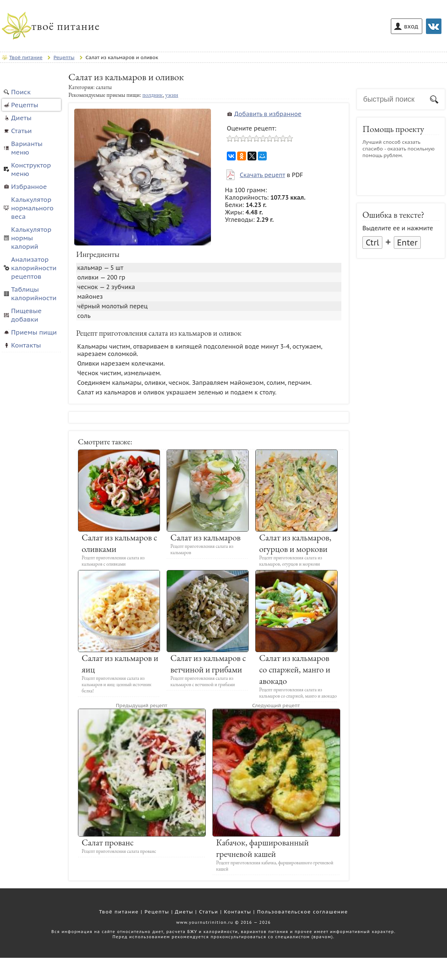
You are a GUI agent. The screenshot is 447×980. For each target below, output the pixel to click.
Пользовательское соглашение (303, 912)
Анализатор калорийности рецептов (34, 268)
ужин (172, 95)
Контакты (26, 345)
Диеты (21, 118)
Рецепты (25, 105)
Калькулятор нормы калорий (31, 238)
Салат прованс (108, 842)
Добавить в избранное (268, 114)
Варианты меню (27, 148)
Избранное (29, 186)
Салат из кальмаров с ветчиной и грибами (208, 664)
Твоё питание (119, 912)
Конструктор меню (31, 169)
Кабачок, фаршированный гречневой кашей (262, 848)
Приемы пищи (34, 332)
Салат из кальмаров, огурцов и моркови (295, 543)
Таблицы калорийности (34, 294)
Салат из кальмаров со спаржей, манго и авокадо (295, 669)
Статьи (21, 131)
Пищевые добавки (26, 315)
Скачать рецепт (262, 175)
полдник (152, 95)
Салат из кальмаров (205, 537)
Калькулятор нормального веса (32, 208)
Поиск (21, 92)
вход (411, 26)
